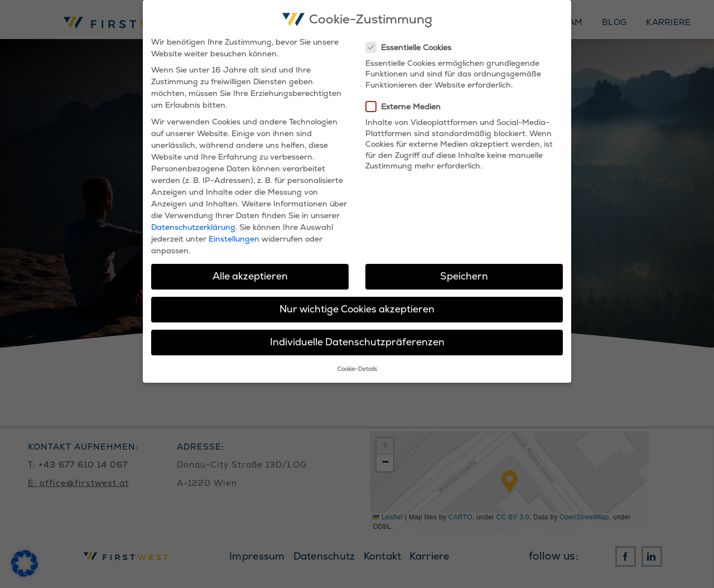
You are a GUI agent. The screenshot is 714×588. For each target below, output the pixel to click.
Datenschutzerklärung (193, 227)
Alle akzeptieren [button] (250, 276)
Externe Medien (408, 107)
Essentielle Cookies (413, 47)
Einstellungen (234, 239)
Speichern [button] (464, 276)
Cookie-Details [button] (357, 369)
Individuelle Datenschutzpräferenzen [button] (357, 342)
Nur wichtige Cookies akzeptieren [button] (357, 309)
